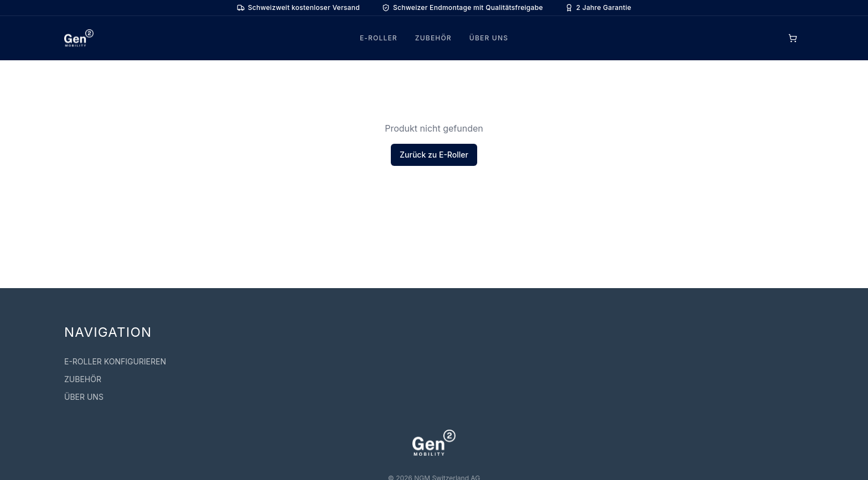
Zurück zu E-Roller (434, 155)
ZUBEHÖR (433, 38)
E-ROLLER (379, 38)
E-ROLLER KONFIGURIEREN (115, 361)
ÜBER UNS (489, 38)
